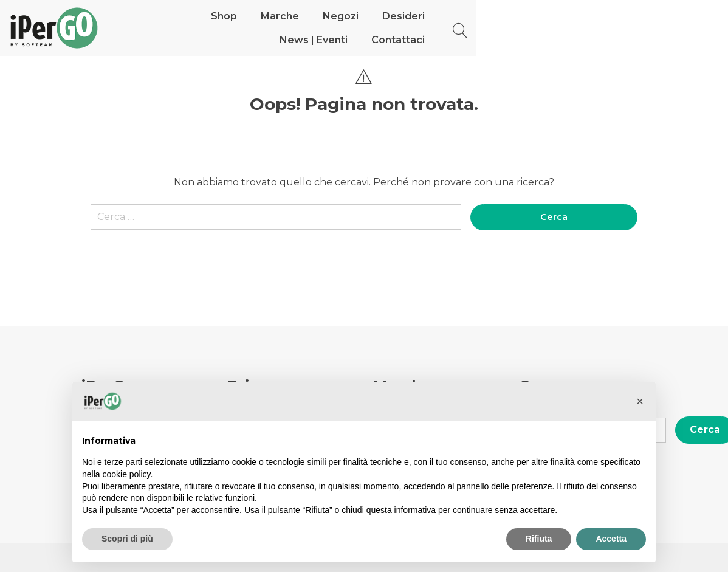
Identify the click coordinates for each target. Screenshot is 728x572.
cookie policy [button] (126, 474)
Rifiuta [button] (539, 539)
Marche (287, 28)
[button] (640, 401)
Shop (231, 28)
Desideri (410, 28)
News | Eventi (489, 28)
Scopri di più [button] (127, 539)
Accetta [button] (611, 539)
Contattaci (574, 28)
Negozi (347, 28)
